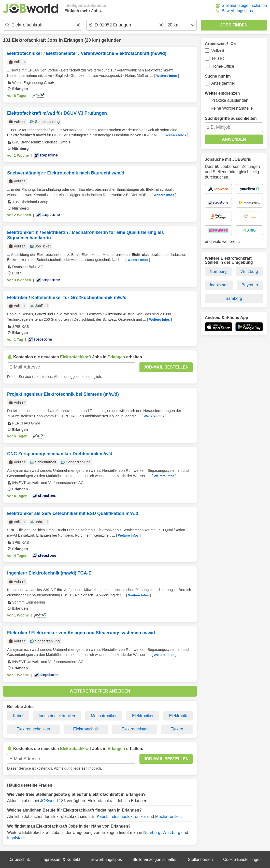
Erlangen (74, 40)
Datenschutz (20, 859)
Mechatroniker (104, 716)
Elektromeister (135, 729)
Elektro (177, 729)
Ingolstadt (16, 838)
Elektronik (178, 716)
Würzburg (171, 833)
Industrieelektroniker (57, 716)
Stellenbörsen (200, 859)
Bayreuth (250, 285)
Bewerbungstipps (237, 11)
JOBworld (49, 801)
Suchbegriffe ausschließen (231, 118)
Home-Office (223, 66)
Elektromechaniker (33, 729)
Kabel (18, 716)
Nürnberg (152, 833)
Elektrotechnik (86, 729)
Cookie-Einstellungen (242, 859)
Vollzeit (218, 51)
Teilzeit (218, 58)
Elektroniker (143, 716)
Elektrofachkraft (29, 40)
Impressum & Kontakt (61, 859)
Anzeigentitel (223, 83)
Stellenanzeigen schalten (244, 5)
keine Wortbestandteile (232, 108)
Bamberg (234, 298)
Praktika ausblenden (230, 100)
